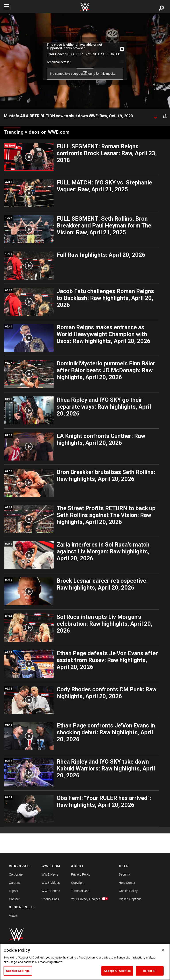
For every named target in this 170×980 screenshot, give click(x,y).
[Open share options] (165, 116)
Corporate (16, 874)
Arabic (13, 915)
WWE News (50, 874)
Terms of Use (80, 891)
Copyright (78, 883)
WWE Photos (51, 891)
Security (125, 874)
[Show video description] (155, 116)
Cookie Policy (128, 891)
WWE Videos (51, 883)
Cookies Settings (18, 971)
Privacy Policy (81, 874)
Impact (14, 891)
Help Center (127, 883)
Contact (14, 899)
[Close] (163, 950)
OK (85, 72)
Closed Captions (130, 899)
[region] (85, 962)
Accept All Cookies (117, 971)
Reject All (150, 971)
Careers (14, 883)
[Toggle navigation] (6, 7)
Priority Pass (50, 899)
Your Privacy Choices (86, 899)
